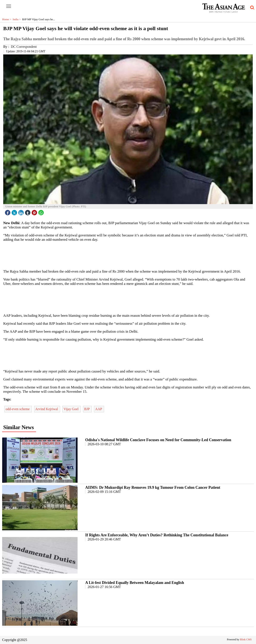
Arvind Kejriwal (47, 409)
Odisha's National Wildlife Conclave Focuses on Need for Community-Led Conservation (158, 440)
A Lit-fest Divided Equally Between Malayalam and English (135, 583)
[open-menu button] (9, 6)
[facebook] (8, 212)
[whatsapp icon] (42, 212)
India (17, 19)
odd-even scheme (18, 409)
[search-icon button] (251, 8)
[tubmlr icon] (28, 212)
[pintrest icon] (35, 212)
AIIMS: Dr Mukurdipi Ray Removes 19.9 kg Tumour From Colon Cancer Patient (153, 487)
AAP (99, 409)
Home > (7, 19)
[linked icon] (22, 212)
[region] (128, 255)
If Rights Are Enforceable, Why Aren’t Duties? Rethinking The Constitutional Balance (157, 535)
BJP (87, 409)
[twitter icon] (15, 212)
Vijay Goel (72, 409)
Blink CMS (246, 639)
